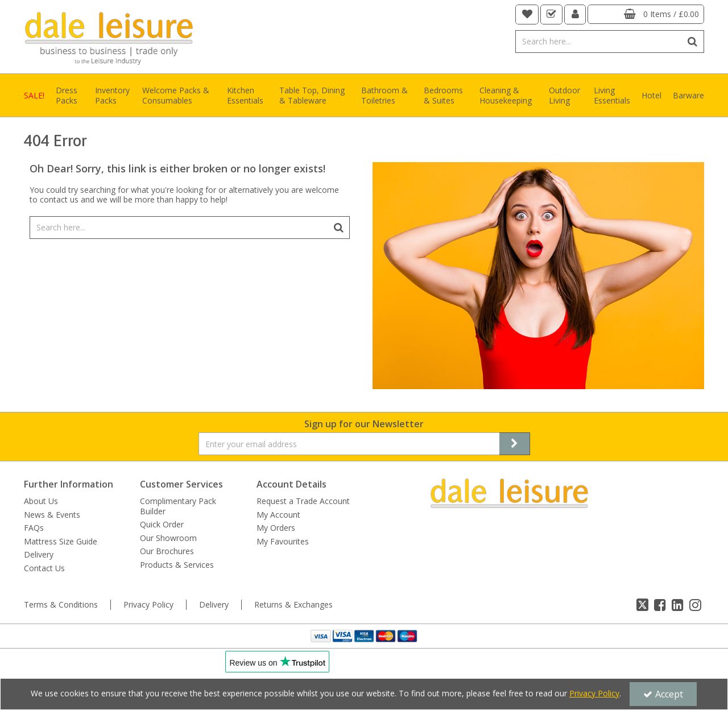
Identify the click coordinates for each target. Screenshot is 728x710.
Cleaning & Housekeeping (506, 95)
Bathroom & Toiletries (384, 95)
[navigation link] (527, 15)
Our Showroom (168, 538)
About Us (41, 501)
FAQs (34, 528)
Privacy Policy (148, 605)
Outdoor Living (564, 95)
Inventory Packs (112, 95)
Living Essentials (612, 95)
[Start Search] (693, 42)
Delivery (39, 555)
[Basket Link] (646, 14)
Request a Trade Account (303, 501)
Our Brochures (167, 551)
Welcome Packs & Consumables (176, 95)
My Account (278, 515)
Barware (688, 95)
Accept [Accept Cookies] (663, 694)
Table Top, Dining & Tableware (312, 95)
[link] (642, 605)
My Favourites (283, 542)
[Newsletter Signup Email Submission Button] (515, 444)
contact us (59, 199)
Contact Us (44, 568)
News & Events (52, 515)
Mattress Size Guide (61, 542)
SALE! (34, 95)
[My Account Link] (575, 15)
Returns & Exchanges (293, 605)
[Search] (599, 42)
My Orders (276, 528)
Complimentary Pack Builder (178, 506)
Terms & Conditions (61, 605)
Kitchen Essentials (245, 95)
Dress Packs (67, 95)
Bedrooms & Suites (443, 95)
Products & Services (177, 565)
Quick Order (162, 525)
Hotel (652, 95)
